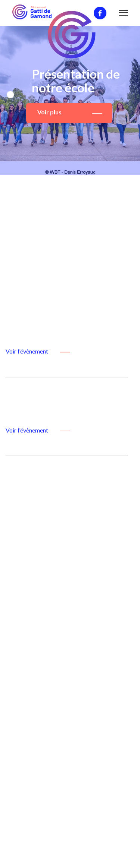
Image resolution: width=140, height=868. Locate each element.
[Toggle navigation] (124, 15)
